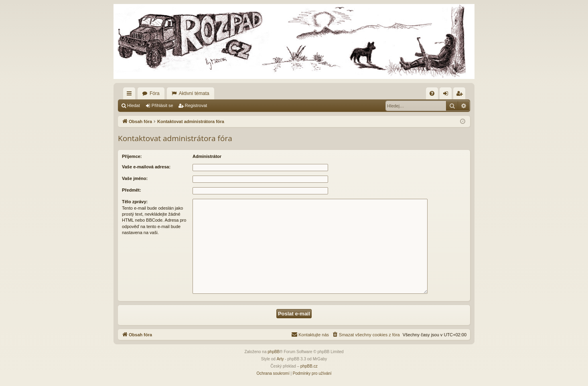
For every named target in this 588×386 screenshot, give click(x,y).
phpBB (274, 352)
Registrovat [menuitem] (461, 95)
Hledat (134, 105)
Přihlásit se (162, 105)
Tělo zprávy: (135, 202)
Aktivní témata (194, 93)
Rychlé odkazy (131, 95)
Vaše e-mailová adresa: (146, 167)
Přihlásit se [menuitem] (447, 95)
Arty (280, 359)
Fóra (155, 93)
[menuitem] (432, 93)
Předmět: (132, 190)
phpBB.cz (309, 366)
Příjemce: (132, 156)
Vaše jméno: (135, 178)
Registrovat (196, 105)
